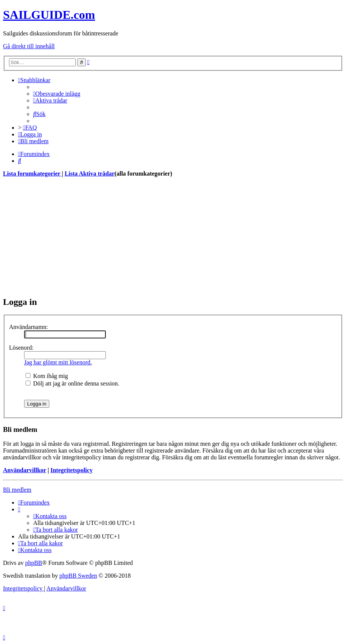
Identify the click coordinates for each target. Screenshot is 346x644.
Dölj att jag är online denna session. (72, 383)
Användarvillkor (24, 470)
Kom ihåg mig (47, 376)
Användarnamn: (28, 327)
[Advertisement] (173, 237)
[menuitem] (57, 94)
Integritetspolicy (72, 470)
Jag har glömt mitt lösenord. (58, 362)
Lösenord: (21, 348)
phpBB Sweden (78, 576)
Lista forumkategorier (32, 174)
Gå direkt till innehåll (29, 46)
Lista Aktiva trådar (90, 174)
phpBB (34, 563)
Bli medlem (17, 490)
